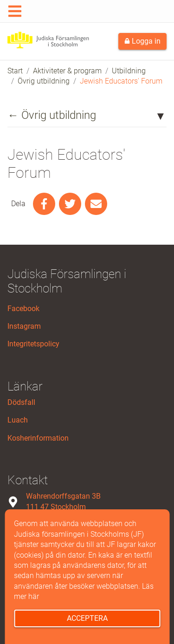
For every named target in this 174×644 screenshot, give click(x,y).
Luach (18, 420)
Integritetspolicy (33, 344)
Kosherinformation (38, 438)
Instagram (24, 326)
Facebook (23, 309)
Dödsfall (21, 402)
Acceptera (87, 618)
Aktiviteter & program (67, 71)
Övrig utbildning (44, 81)
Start (15, 71)
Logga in (142, 41)
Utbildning (129, 71)
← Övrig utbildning (52, 115)
